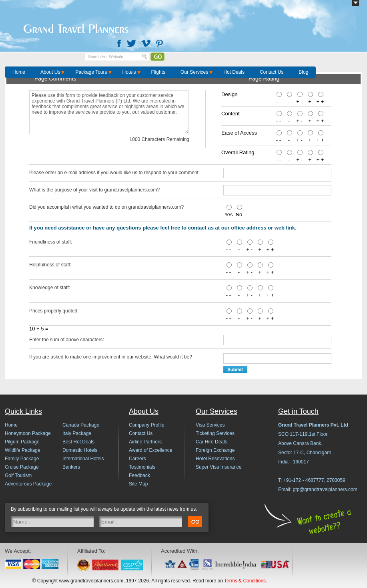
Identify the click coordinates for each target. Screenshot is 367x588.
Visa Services (210, 425)
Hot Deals (234, 72)
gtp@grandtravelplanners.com (325, 489)
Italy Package (77, 433)
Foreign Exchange (215, 450)
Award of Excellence (151, 450)
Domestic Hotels (80, 450)
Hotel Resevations (215, 459)
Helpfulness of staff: (50, 265)
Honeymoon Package (28, 433)
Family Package (22, 459)
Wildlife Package (23, 450)
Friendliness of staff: (51, 242)
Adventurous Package (28, 484)
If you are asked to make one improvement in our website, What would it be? (111, 357)
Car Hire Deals (212, 442)
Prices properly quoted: (54, 311)
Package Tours (91, 72)
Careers (137, 459)
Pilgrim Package (22, 442)
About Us (50, 72)
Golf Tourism (18, 475)
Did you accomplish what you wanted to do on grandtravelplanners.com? (106, 207)
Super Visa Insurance (219, 467)
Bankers (71, 467)
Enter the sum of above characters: (67, 340)
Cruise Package (22, 467)
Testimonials (142, 467)
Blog (303, 72)
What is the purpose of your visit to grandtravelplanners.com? (94, 190)
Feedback (139, 475)
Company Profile (147, 425)
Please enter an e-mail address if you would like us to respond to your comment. (114, 173)
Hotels (129, 72)
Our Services (194, 72)
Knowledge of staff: (50, 288)
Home (19, 72)
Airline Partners (145, 442)
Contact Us (272, 72)
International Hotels (83, 459)
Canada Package (81, 425)
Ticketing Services (215, 433)
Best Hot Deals (78, 442)
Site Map (138, 484)
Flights (158, 72)
